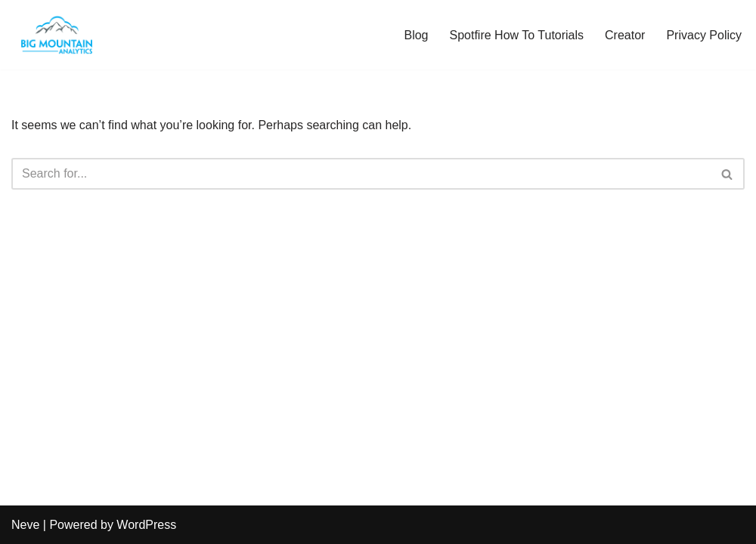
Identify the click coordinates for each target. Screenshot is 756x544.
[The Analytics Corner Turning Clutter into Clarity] (57, 35)
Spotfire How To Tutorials (517, 35)
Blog (416, 35)
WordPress (146, 525)
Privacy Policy (704, 35)
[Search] (361, 174)
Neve (25, 525)
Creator (625, 35)
